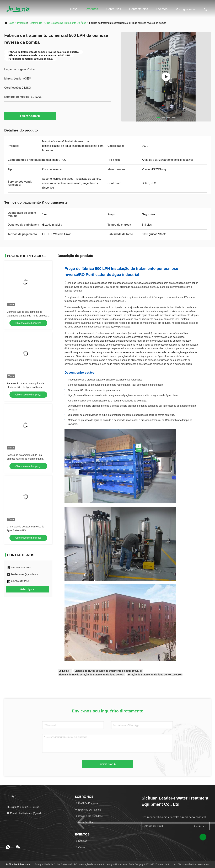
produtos (22, 23)
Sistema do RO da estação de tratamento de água (58, 23)
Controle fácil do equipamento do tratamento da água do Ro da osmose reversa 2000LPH (27, 316)
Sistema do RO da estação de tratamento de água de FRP (91, 675)
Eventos (162, 9)
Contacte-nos (139, 9)
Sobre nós (114, 9)
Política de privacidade (18, 864)
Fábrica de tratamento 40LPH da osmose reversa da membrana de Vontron (25, 459)
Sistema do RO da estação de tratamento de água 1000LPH (108, 671)
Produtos (92, 9)
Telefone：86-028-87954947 (24, 807)
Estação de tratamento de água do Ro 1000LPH (155, 675)
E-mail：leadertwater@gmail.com (26, 813)
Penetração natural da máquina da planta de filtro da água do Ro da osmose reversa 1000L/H (25, 387)
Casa (74, 9)
